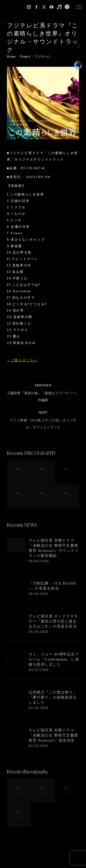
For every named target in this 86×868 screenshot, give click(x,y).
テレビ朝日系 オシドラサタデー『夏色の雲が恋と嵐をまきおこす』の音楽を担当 (53, 621)
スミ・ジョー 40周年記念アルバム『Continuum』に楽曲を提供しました (54, 659)
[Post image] (16, 545)
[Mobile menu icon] (79, 7)
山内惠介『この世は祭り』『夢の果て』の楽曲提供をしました (53, 697)
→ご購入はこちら (22, 360)
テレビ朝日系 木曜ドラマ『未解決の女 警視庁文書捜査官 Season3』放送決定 (53, 735)
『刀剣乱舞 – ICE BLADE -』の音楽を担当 (53, 586)
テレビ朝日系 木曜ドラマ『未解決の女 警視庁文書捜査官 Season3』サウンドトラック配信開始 (54, 548)
